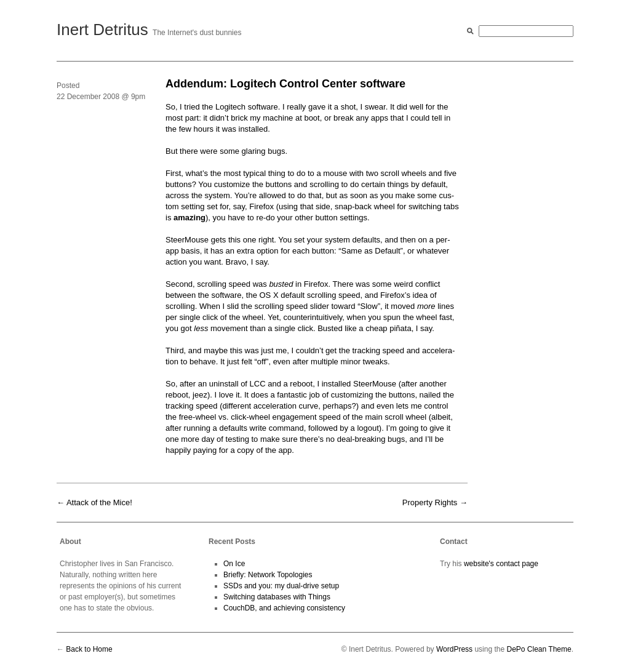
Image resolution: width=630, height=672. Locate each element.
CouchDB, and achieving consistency (284, 608)
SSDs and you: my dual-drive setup (281, 586)
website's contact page (501, 564)
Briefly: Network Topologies (268, 575)
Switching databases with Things (277, 597)
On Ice (234, 564)
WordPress (454, 649)
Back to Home (89, 649)
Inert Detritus (102, 30)
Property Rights (430, 502)
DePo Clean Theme (539, 649)
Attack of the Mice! (99, 502)
